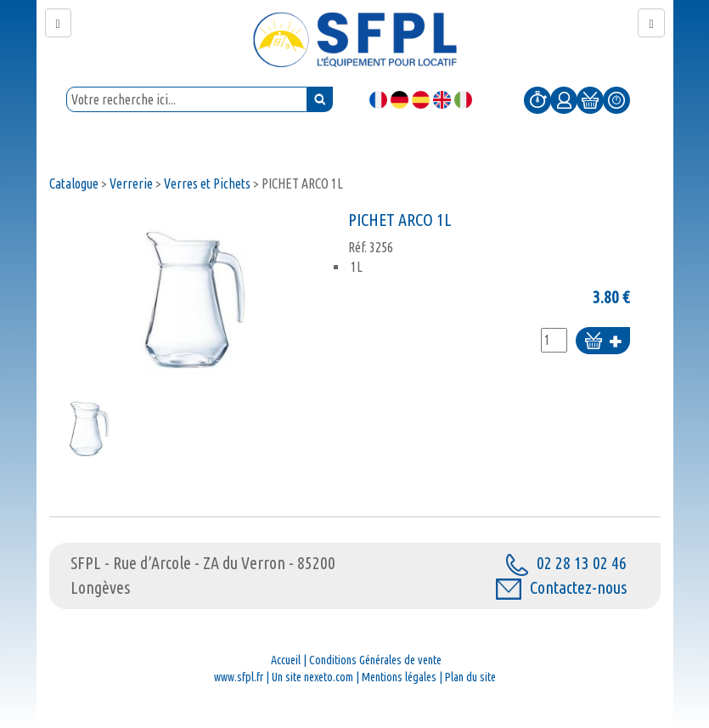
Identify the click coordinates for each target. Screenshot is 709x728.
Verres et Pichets (207, 183)
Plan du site (470, 677)
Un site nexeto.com (312, 677)
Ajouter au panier (603, 342)
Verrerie (131, 183)
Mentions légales (399, 677)
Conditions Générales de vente (375, 660)
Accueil (286, 660)
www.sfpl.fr (239, 677)
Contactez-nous (561, 587)
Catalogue (74, 183)
